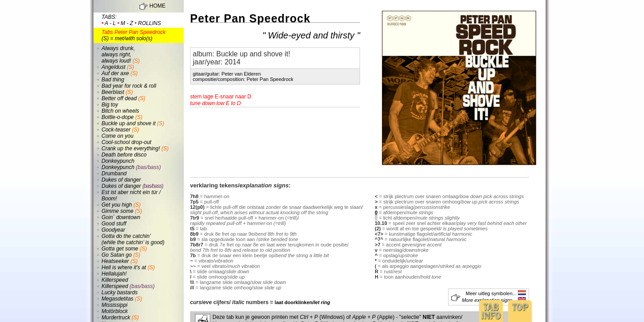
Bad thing (113, 80)
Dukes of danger (121, 180)
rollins (150, 23)
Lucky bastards (120, 292)
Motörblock (115, 311)
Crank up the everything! (131, 148)
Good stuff (114, 224)
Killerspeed (115, 280)
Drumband (114, 174)
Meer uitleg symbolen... (496, 293)
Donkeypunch (118, 161)
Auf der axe (115, 73)
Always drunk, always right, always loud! (118, 55)
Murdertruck (116, 318)
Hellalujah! (114, 274)
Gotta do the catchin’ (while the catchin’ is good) (133, 239)
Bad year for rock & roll (129, 86)
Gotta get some (120, 249)
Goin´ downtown (121, 217)
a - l (110, 23)
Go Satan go (117, 255)
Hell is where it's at (124, 267)
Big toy (110, 105)
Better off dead (119, 98)
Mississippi (114, 305)
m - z (127, 23)
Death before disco (124, 155)
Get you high (117, 205)
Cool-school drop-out (126, 142)
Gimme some (117, 211)
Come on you (117, 136)
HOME (157, 6)
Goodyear (113, 230)
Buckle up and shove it (129, 123)
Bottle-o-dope (118, 117)
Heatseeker (115, 261)
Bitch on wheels (120, 111)
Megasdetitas (117, 299)
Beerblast (113, 92)
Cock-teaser (116, 130)
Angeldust (113, 67)
